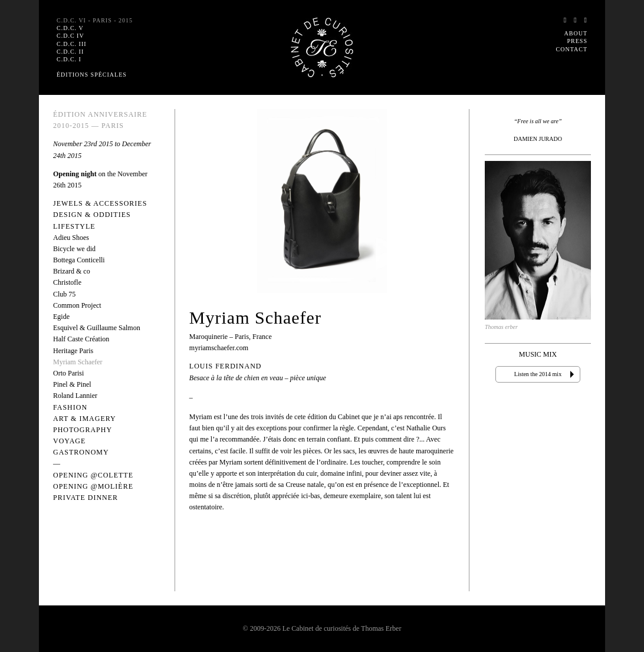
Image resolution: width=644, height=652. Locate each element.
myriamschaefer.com (219, 348)
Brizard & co (72, 271)
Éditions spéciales (92, 75)
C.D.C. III (72, 44)
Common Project (77, 305)
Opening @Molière (93, 486)
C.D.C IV (70, 36)
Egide (61, 317)
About (576, 33)
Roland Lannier (75, 396)
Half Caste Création (81, 339)
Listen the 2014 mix (538, 374)
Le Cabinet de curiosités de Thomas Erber (342, 628)
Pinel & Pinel (72, 384)
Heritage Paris (73, 351)
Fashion (70, 407)
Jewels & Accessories (100, 203)
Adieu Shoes (71, 238)
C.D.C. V (70, 28)
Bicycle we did (74, 249)
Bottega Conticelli (79, 260)
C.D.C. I (69, 59)
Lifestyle (74, 226)
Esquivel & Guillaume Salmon (97, 328)
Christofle (67, 282)
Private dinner (86, 498)
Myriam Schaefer (78, 362)
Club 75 (64, 294)
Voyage (69, 441)
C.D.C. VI (95, 20)
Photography (83, 430)
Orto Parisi (68, 373)
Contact (572, 49)
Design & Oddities (92, 215)
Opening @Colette (93, 475)
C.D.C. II (70, 52)
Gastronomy (81, 452)
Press (577, 41)
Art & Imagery (85, 419)
